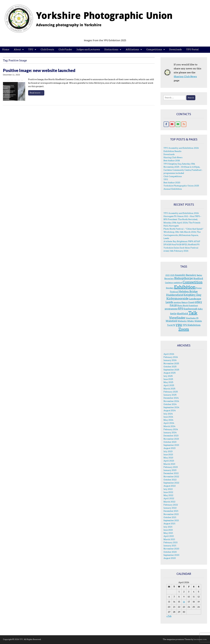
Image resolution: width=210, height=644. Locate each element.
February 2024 (171, 429)
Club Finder (65, 50)
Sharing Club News (185, 76)
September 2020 (171, 555)
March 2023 (169, 464)
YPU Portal (192, 50)
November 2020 (171, 549)
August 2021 (169, 524)
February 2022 (171, 505)
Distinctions (111, 50)
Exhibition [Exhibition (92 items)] (185, 287)
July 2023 (168, 451)
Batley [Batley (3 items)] (199, 275)
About (17, 50)
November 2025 (171, 364)
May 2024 (168, 420)
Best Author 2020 (172, 183)
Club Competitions (173, 176)
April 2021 (169, 536)
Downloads (175, 50)
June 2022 (168, 492)
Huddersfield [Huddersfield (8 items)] (175, 295)
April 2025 (169, 385)
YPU (31, 50)
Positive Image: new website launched (39, 70)
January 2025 (170, 395)
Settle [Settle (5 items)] (173, 314)
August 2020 (170, 558)
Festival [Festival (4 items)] (174, 292)
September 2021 (171, 521)
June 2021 (168, 530)
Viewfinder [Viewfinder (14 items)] (177, 318)
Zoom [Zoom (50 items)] (184, 329)
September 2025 (171, 370)
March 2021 (169, 539)
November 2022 (171, 477)
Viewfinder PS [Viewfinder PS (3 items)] (192, 318)
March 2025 (169, 389)
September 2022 (171, 483)
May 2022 (168, 495)
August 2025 (170, 373)
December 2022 (171, 473)
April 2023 (169, 461)
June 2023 (168, 455)
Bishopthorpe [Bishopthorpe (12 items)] (184, 278)
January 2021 (170, 546)
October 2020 (170, 552)
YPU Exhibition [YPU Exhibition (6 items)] (191, 325)
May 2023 (168, 458)
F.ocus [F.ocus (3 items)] (199, 288)
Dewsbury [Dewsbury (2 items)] (170, 288)
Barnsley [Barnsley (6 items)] (191, 275)
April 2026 (169, 354)
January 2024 (170, 433)
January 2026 (170, 360)
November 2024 (171, 401)
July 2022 (168, 489)
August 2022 (170, 486)
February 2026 (171, 357)
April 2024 (169, 423)
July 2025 (168, 376)
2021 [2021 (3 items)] (168, 275)
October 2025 (170, 367)
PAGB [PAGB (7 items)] (173, 305)
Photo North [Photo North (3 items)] (183, 305)
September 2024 (171, 407)
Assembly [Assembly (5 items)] (180, 275)
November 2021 (171, 514)
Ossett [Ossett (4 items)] (191, 302)
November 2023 (171, 439)
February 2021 (171, 543)
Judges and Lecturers (88, 50)
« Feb (169, 616)
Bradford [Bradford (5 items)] (198, 278)
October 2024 (170, 404)
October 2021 (170, 517)
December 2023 (171, 436)
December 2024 (171, 398)
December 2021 (171, 511)
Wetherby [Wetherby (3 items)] (182, 321)
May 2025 (168, 382)
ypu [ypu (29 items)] (179, 325)
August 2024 (170, 411)
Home (6, 50)
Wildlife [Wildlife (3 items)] (198, 321)
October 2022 (170, 480)
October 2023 (170, 442)
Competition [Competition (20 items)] (193, 282)
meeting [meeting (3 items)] (177, 302)
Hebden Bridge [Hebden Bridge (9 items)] (188, 291)
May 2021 (168, 533)
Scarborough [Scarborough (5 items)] (190, 309)
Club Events (47, 50)
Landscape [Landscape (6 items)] (195, 299)
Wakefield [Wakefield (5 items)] (171, 321)
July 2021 (168, 527)
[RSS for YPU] (184, 124)
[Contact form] (178, 124)
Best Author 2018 (172, 161)
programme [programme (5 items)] (171, 309)
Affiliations (132, 50)
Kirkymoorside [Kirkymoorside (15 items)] (177, 298)
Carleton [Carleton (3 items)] (169, 283)
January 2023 (170, 470)
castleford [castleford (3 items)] (178, 283)
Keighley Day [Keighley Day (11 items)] (192, 295)
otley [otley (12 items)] (198, 302)
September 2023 (171, 445)
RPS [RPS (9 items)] (181, 309)
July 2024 (168, 414)
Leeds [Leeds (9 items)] (169, 302)
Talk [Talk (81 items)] (193, 313)
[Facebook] (166, 124)
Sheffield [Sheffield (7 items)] (182, 314)
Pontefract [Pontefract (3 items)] (193, 305)
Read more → (36, 93)
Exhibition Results (172, 151)
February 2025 (171, 392)
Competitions (154, 50)
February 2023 (171, 467)
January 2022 (170, 508)
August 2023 (169, 448)
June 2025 (168, 379)
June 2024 (168, 417)
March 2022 (169, 502)
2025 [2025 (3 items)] (172, 275)
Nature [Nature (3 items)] (185, 302)
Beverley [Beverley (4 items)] (169, 278)
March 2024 (169, 426)
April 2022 (169, 498)
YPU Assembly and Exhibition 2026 (181, 148)
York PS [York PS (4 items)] (171, 325)
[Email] (172, 124)
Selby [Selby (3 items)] (200, 309)
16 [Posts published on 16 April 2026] (184, 602)
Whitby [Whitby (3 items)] (191, 321)
